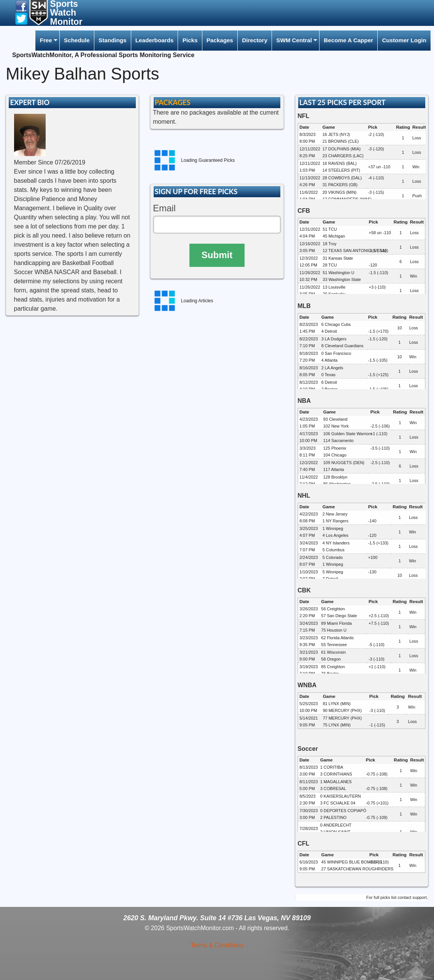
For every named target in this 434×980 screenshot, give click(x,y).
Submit (217, 255)
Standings (112, 40)
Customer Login (404, 40)
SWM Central (294, 40)
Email (164, 208)
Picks (190, 40)
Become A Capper (348, 40)
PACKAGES (173, 102)
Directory (255, 40)
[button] (21, 6)
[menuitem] (47, 41)
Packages (220, 40)
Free (46, 40)
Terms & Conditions (217, 945)
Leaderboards (154, 40)
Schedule (77, 40)
